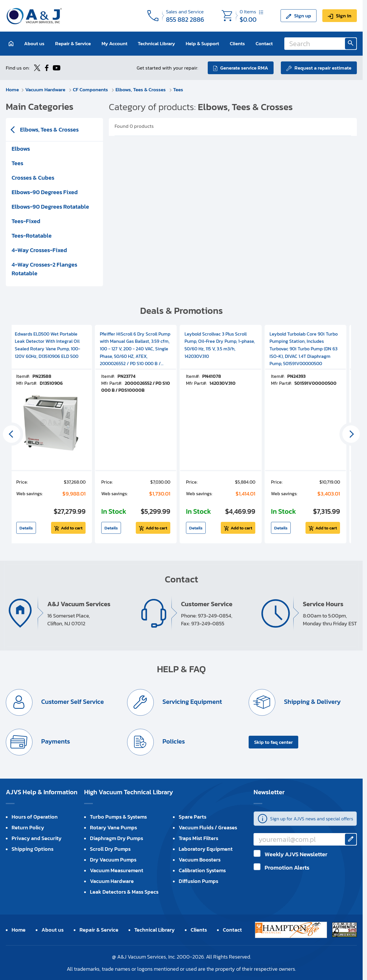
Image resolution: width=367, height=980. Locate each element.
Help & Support (202, 43)
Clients (237, 43)
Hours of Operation (35, 817)
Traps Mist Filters (198, 838)
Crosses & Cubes (33, 178)
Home (12, 90)
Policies (173, 741)
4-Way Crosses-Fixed (39, 250)
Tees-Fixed (26, 221)
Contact (264, 43)
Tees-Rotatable (32, 236)
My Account (114, 43)
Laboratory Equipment (206, 849)
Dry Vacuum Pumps (113, 860)
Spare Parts (192, 817)
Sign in (344, 16)
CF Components (91, 90)
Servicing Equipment (191, 702)
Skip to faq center (273, 742)
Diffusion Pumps (198, 881)
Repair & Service (73, 43)
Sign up (303, 16)
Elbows (21, 149)
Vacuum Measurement (117, 870)
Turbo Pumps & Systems (118, 817)
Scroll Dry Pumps (110, 849)
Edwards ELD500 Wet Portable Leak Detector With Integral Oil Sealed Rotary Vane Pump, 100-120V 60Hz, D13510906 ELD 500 (47, 345)
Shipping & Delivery (312, 702)
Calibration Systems (202, 870)
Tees (178, 90)
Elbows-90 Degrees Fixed (45, 192)
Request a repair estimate (323, 68)
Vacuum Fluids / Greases (208, 827)
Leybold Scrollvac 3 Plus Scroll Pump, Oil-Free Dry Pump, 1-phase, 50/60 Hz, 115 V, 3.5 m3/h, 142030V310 (220, 345)
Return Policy (28, 827)
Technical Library (156, 43)
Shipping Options (32, 849)
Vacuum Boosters (200, 860)
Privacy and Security (37, 838)
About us (34, 43)
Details (26, 528)
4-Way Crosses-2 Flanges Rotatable (44, 269)
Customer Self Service (72, 702)
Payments (55, 741)
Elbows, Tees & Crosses (141, 90)
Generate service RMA (244, 68)
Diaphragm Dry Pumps (116, 838)
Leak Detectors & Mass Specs (124, 892)
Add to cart (72, 528)
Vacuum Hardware (46, 90)
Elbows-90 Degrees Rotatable (50, 207)
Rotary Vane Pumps (113, 827)
